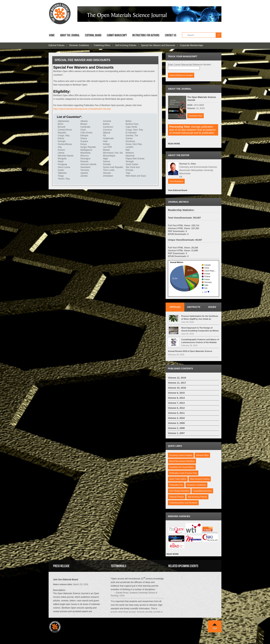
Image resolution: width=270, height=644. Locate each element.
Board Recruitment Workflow (182, 461)
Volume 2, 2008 (176, 428)
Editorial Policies (57, 45)
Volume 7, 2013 (176, 403)
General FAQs (202, 455)
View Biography (176, 181)
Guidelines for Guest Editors (182, 467)
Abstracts (194, 307)
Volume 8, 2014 (176, 398)
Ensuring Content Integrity (181, 455)
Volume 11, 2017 (177, 383)
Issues (212, 307)
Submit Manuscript (117, 35)
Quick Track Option (178, 479)
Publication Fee (176, 485)
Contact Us (171, 35)
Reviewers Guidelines (196, 485)
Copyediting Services (202, 491)
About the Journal (70, 35)
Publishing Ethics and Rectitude (183, 503)
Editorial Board (93, 35)
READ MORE (174, 144)
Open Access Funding (200, 479)
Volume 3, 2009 (176, 423)
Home (52, 35)
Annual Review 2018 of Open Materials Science (190, 351)
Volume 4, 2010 (176, 418)
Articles (175, 307)
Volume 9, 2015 (176, 393)
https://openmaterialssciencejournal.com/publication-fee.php (82, 109)
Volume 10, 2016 (177, 388)
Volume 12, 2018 (177, 378)
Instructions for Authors (146, 35)
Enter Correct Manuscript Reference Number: (190, 65)
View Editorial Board (178, 190)
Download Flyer (195, 116)
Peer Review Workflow (179, 491)
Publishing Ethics (102, 45)
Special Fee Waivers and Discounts (158, 45)
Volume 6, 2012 (176, 408)
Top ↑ (215, 626)
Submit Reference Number (181, 75)
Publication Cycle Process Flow (183, 473)
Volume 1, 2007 (176, 433)
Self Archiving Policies (126, 45)
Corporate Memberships (191, 45)
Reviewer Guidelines (79, 45)
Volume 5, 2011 (176, 413)
